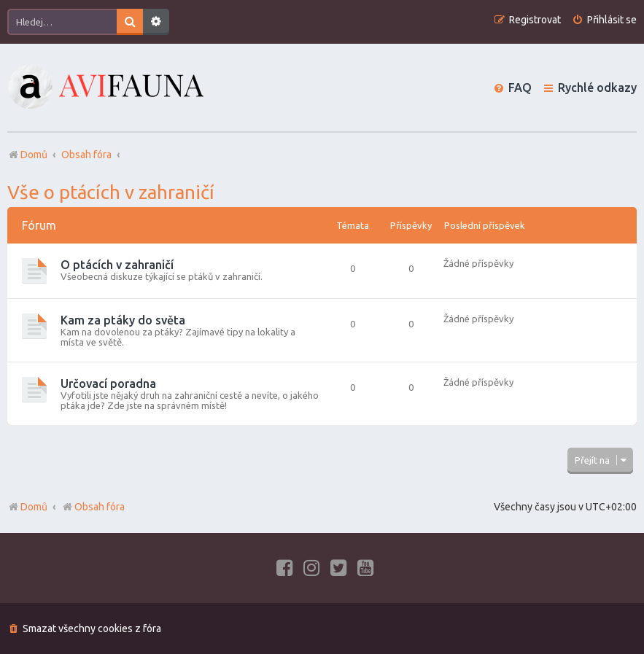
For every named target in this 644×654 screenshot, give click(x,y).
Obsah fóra (93, 507)
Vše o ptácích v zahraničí (111, 192)
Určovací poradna (108, 384)
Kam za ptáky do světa (123, 320)
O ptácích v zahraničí (117, 265)
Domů (34, 507)
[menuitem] (604, 20)
